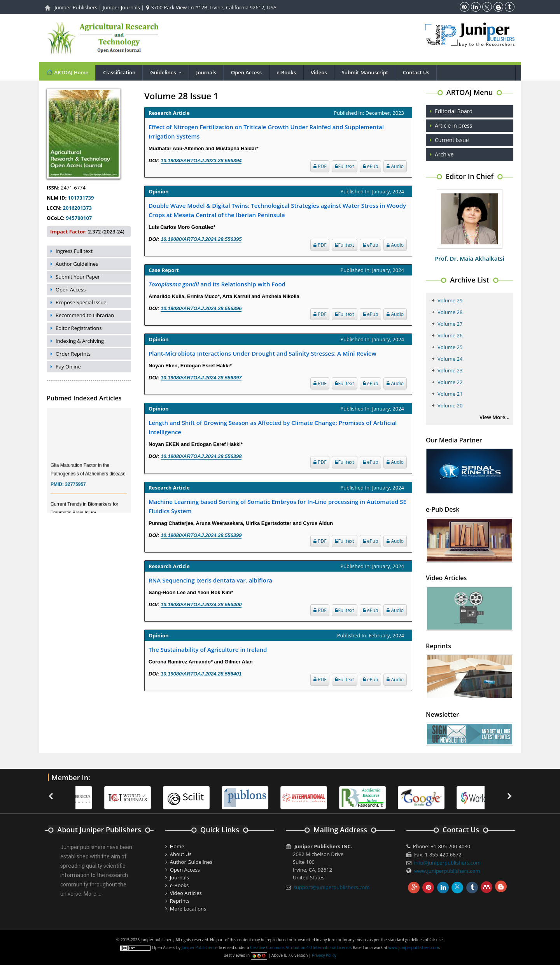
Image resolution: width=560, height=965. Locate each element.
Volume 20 (450, 405)
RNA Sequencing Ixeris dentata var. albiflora (210, 580)
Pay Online (68, 367)
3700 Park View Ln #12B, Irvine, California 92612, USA (211, 7)
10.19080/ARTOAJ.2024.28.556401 (201, 674)
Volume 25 (450, 347)
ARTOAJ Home (67, 72)
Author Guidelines (77, 264)
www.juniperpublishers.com (447, 871)
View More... (494, 417)
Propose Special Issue (81, 302)
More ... (92, 894)
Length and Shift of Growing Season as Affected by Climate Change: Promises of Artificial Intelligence (273, 427)
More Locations (188, 909)
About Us (181, 854)
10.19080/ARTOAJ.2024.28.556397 (201, 378)
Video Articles (186, 893)
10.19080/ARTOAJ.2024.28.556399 (201, 535)
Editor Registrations (79, 328)
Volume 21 (450, 394)
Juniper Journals (121, 7)
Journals (206, 72)
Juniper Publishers (76, 7)
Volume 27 (450, 324)
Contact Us (416, 72)
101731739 (81, 198)
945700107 (79, 218)
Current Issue (452, 140)
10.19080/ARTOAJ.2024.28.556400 (201, 604)
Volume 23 (450, 370)
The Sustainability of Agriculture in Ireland (208, 649)
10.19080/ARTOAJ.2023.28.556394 (201, 161)
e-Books (286, 72)
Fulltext (344, 166)
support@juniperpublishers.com (332, 887)
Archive (444, 154)
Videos (319, 72)
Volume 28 (450, 312)
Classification (119, 72)
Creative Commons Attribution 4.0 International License (300, 947)
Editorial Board (454, 111)
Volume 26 (450, 335)
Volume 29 (450, 300)
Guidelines (167, 72)
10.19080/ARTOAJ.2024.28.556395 (201, 239)
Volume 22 (450, 382)
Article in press (453, 125)
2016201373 (77, 208)
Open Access (246, 72)
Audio (395, 166)
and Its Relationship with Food (217, 284)
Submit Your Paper (78, 277)
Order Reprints (73, 354)
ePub (371, 166)
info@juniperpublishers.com (447, 863)
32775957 (75, 489)
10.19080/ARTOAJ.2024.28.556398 (201, 456)
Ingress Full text (74, 251)
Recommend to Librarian (85, 315)
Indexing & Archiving (80, 341)
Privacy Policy (324, 955)
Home (177, 846)
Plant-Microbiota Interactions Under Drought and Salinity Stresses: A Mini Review (262, 353)
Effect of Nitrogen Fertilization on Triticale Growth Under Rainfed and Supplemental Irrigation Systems (266, 132)
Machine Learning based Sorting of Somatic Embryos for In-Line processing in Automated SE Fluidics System (277, 506)
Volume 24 (450, 359)
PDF (320, 166)
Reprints (180, 901)
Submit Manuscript (365, 72)
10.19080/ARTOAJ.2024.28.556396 (201, 308)
